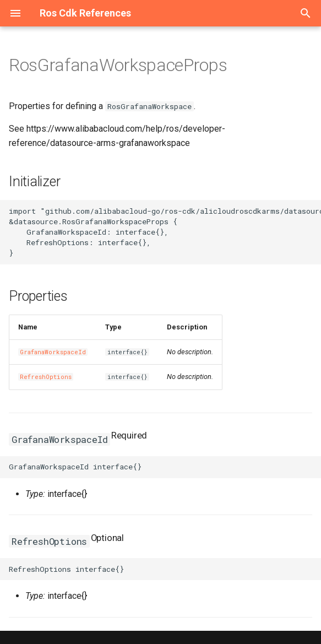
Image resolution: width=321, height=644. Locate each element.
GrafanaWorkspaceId (53, 352)
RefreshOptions (46, 377)
